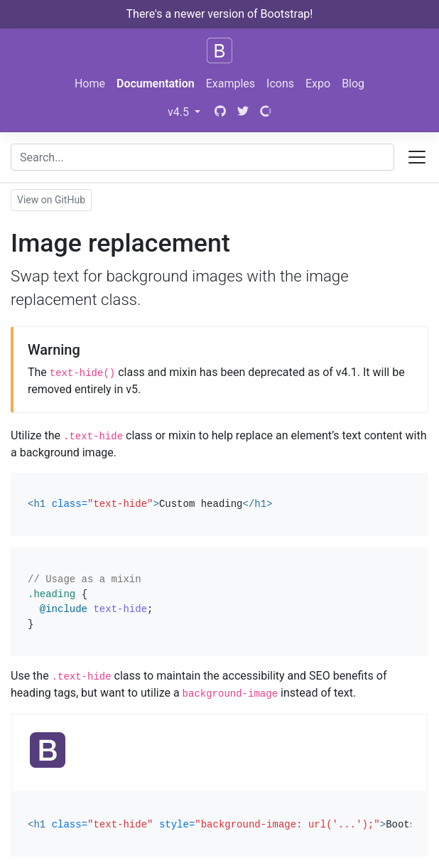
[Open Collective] (266, 112)
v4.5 (180, 112)
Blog (353, 84)
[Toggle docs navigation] (417, 157)
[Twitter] (243, 112)
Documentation (156, 84)
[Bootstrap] (220, 50)
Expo (318, 84)
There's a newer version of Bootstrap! (220, 14)
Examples (231, 84)
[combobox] (202, 157)
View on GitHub (51, 200)
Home (90, 84)
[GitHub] (219, 112)
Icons (280, 84)
